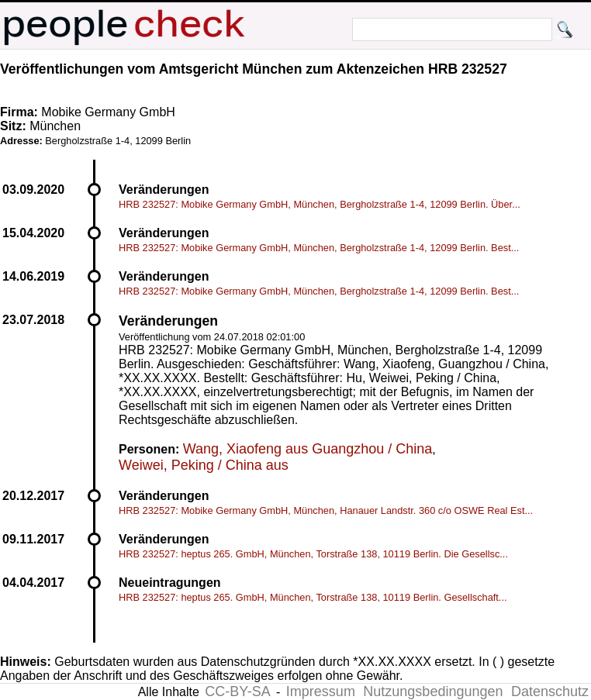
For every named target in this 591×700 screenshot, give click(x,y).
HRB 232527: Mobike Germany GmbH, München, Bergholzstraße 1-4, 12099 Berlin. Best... (319, 248)
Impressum (321, 691)
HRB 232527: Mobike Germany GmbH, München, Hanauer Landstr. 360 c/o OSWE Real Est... (326, 510)
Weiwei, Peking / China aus (204, 465)
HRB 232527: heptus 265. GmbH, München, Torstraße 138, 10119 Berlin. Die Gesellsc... (313, 554)
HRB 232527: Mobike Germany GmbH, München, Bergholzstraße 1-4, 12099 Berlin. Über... (320, 204)
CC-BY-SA (237, 691)
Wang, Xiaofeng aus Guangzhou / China (308, 449)
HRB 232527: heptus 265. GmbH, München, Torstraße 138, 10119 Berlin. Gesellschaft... (313, 597)
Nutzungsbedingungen (433, 691)
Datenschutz (550, 691)
